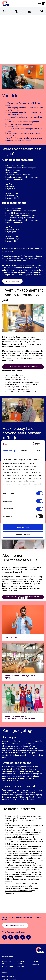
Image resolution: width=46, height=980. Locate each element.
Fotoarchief (35, 965)
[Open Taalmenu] (4, 11)
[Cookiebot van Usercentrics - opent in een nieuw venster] (33, 444)
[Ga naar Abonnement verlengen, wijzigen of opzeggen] (23, 662)
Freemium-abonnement (22, 140)
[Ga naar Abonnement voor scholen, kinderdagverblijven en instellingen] (23, 703)
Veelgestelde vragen (22, 962)
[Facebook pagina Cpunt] (5, 937)
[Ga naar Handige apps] (23, 623)
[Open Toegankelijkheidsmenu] (17, 11)
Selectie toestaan (23, 534)
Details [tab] (24, 451)
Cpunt (6, 3)
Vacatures (20, 966)
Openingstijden (8, 966)
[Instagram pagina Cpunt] (11, 937)
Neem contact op (7, 962)
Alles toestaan (23, 527)
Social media (36, 961)
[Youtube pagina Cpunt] (23, 937)
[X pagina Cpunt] (17, 937)
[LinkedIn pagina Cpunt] (29, 937)
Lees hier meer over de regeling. (23, 799)
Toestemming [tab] (9, 451)
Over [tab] (38, 451)
